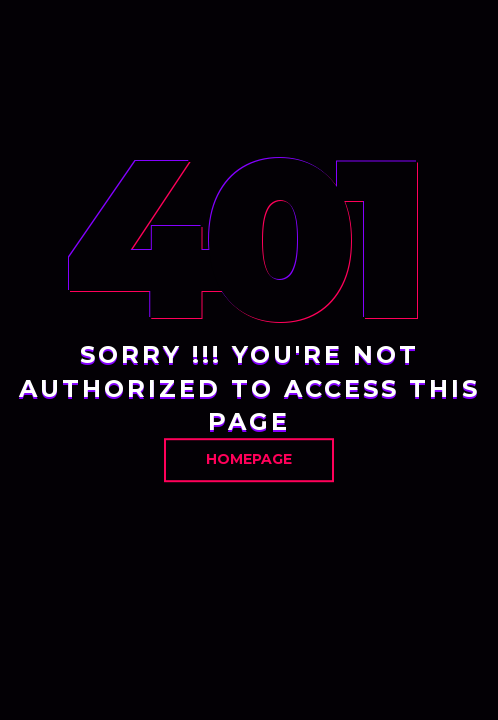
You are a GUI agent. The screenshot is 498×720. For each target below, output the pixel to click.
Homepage (249, 459)
